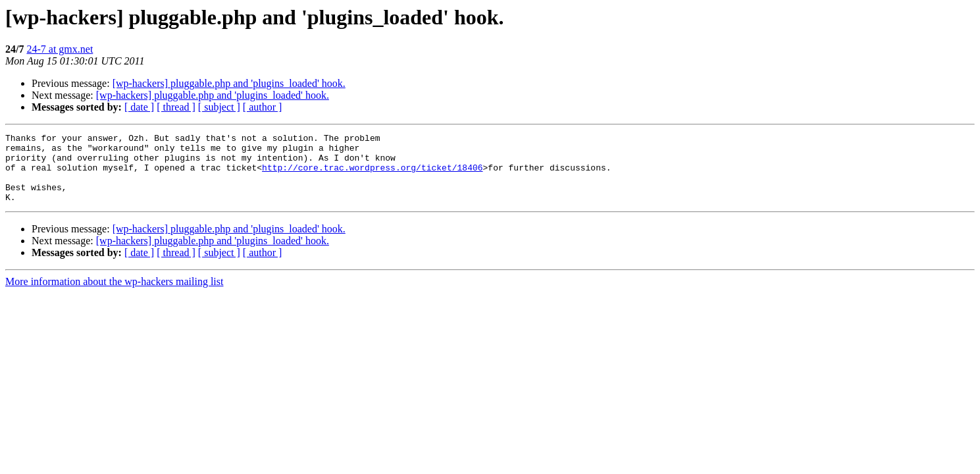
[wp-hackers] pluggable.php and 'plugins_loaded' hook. (229, 83)
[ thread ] (176, 107)
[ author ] (263, 107)
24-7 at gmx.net (60, 49)
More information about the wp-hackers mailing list (114, 295)
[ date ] (139, 107)
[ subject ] (219, 107)
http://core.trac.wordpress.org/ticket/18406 (372, 175)
